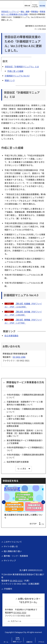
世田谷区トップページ (10, 11)
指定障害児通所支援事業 (18, 462)
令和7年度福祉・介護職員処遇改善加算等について (25, 410)
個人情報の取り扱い (13, 551)
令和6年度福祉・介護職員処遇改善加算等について (25, 456)
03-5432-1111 (16, 581)
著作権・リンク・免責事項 (16, 556)
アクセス (41, 642)
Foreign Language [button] (35, 5)
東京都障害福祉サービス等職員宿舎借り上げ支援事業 (25, 442)
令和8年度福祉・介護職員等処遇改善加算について (25, 396)
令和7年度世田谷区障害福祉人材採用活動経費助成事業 (25, 425)
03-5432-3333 (20, 613)
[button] (27, 4)
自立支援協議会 (11, 336)
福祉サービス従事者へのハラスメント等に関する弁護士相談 (25, 417)
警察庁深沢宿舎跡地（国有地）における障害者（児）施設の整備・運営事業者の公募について (25, 433)
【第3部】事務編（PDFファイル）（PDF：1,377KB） (23, 321)
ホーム (6, 642)
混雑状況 (29, 642)
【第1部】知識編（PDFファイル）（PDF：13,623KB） (23, 305)
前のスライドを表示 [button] (6, 502)
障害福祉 (35, 11)
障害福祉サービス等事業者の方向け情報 (25, 384)
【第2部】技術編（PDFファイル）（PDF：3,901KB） (23, 313)
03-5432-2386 (19, 357)
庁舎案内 (8, 589)
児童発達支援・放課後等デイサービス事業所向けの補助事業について (25, 403)
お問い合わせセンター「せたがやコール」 (29, 600)
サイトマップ (10, 560)
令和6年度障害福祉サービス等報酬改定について (25, 449)
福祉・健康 (25, 11)
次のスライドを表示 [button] (45, 502)
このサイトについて (13, 542)
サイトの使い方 (11, 546)
